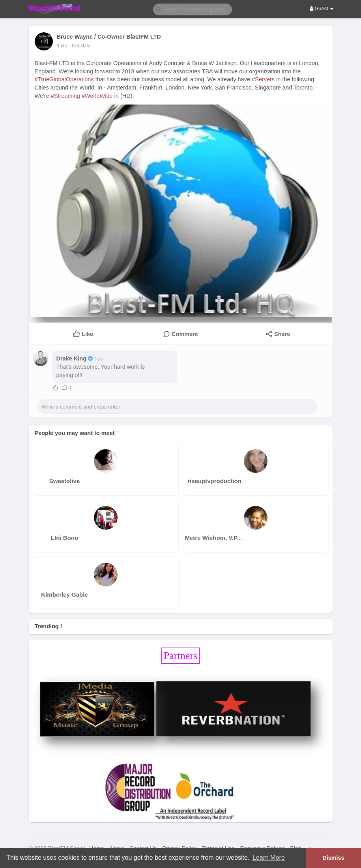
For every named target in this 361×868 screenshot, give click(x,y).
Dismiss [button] (333, 858)
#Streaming (65, 96)
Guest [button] (322, 8)
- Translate (79, 46)
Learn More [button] (269, 858)
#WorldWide (97, 96)
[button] (193, 9)
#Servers (263, 79)
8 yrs (62, 46)
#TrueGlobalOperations (64, 79)
